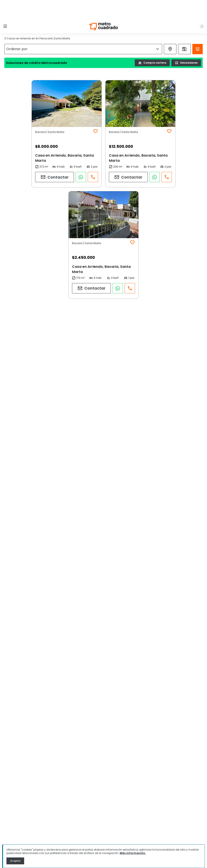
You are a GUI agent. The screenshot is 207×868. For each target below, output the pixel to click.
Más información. (133, 853)
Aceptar (15, 861)
